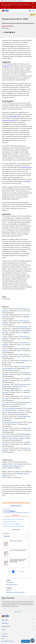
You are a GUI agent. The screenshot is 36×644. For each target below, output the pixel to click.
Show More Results (16, 530)
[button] (30, 11)
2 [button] (15, 572)
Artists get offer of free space (16, 412)
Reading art (25, 360)
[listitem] (5, 620)
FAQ (3, 639)
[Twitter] (8, 33)
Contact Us (5, 634)
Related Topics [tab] (16, 515)
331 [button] (20, 572)
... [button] (17, 572)
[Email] (10, 33)
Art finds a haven (23, 327)
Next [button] (23, 572)
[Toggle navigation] (33, 11)
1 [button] (13, 572)
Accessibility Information (8, 641)
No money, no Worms (18, 438)
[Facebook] (6, 33)
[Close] (35, 4)
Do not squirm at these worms (13, 408)
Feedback (5, 636)
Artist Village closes (25, 416)
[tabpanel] (16, 524)
